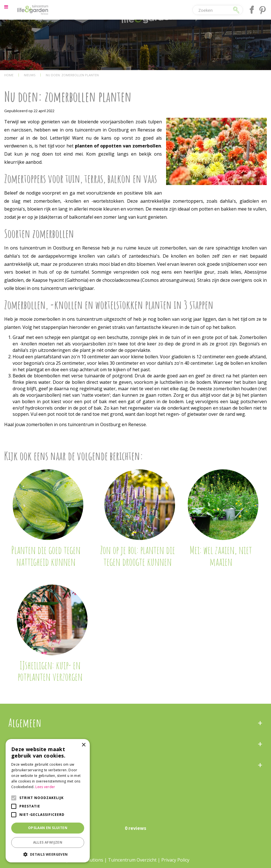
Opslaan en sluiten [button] (48, 828)
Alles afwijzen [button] (48, 842)
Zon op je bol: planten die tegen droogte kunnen (138, 556)
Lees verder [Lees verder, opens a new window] (45, 787)
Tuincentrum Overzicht (132, 860)
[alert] (48, 801)
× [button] (83, 745)
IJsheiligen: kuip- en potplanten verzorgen (50, 671)
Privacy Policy (175, 860)
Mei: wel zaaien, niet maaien (221, 556)
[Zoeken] (213, 10)
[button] (48, 854)
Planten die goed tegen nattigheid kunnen (46, 556)
